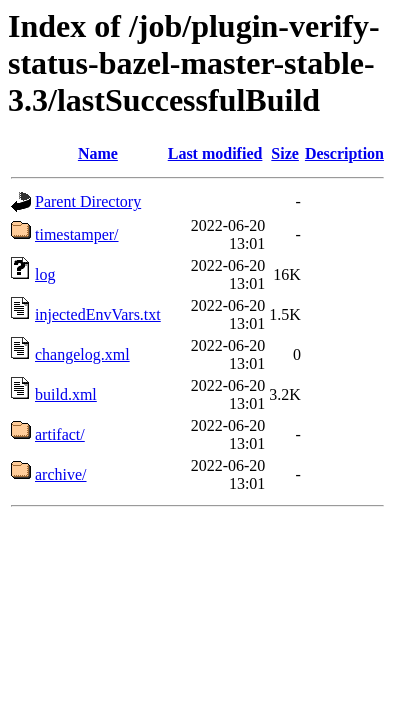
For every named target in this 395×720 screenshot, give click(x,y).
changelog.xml (82, 354)
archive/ (61, 474)
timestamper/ (77, 234)
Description (344, 153)
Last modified (215, 153)
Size (285, 153)
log (45, 274)
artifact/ (60, 434)
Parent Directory (88, 201)
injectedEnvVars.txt (98, 314)
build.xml (66, 394)
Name (98, 153)
